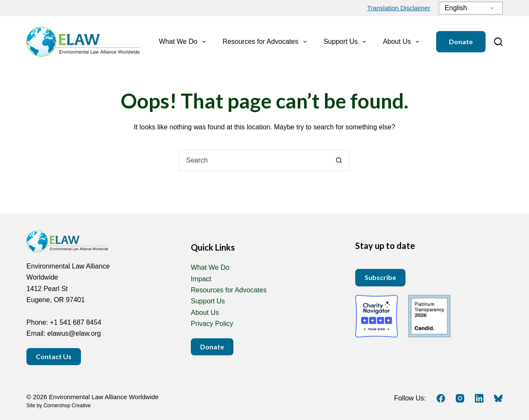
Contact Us (54, 356)
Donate (461, 41)
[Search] (498, 42)
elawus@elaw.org (74, 333)
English (456, 8)
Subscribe (380, 277)
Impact (201, 279)
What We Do (184, 42)
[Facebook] (441, 398)
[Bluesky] (498, 398)
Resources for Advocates (266, 42)
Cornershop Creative (67, 406)
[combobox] (254, 160)
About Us (403, 42)
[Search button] (339, 160)
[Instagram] (460, 398)
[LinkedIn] (479, 398)
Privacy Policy (212, 324)
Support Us (346, 42)
